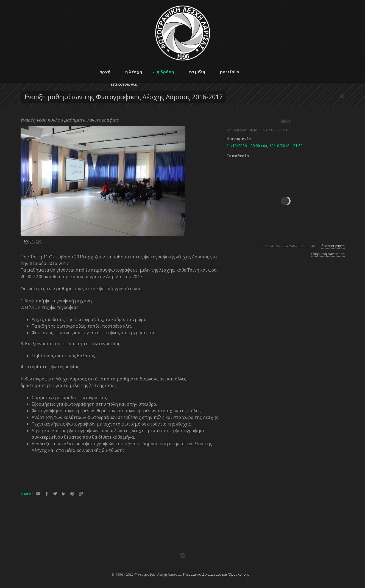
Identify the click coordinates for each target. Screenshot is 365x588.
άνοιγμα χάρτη (333, 246)
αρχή (105, 72)
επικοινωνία (124, 84)
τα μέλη (197, 72)
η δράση (165, 72)
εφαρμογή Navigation (328, 254)
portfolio (230, 72)
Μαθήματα (33, 241)
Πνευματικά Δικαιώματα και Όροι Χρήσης (216, 574)
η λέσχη (134, 72)
